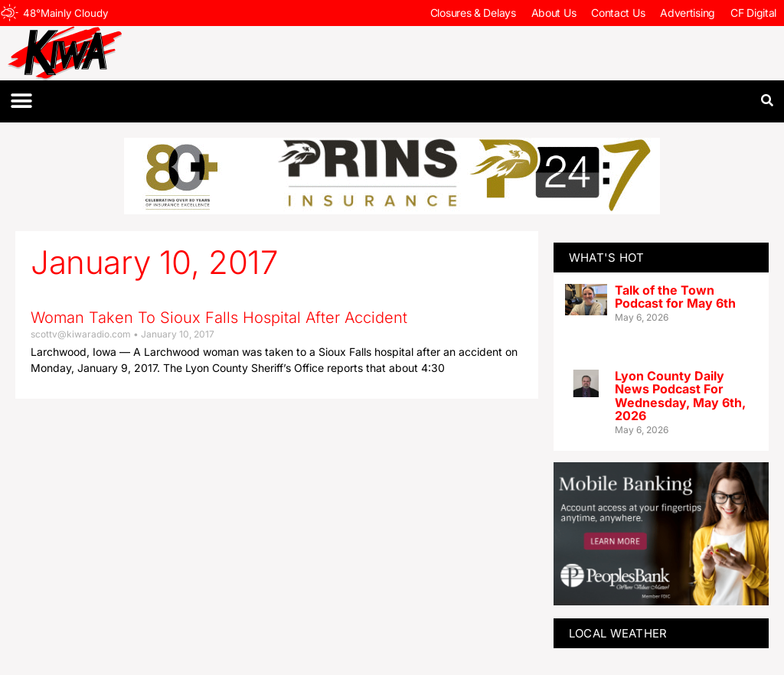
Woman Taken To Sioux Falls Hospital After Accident (219, 318)
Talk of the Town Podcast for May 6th (675, 297)
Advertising (688, 13)
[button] (21, 101)
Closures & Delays (473, 13)
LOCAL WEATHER (618, 633)
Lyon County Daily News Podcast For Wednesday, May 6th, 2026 (680, 396)
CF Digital (753, 13)
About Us (554, 13)
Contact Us (618, 13)
